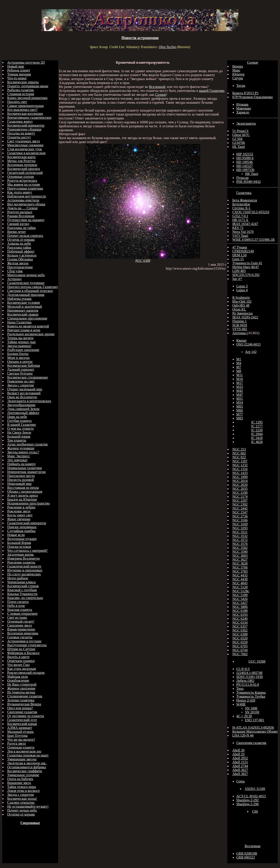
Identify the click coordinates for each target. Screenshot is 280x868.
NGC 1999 (240, 477)
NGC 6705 (240, 646)
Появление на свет (21, 381)
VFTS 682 (240, 329)
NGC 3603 (240, 556)
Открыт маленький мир (25, 389)
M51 (240, 399)
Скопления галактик (251, 743)
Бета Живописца (245, 200)
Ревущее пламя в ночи (24, 330)
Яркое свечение (19, 519)
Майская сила (17, 677)
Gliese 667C (241, 135)
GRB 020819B (247, 853)
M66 (240, 410)
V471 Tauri (240, 236)
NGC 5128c (241, 591)
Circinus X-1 (241, 208)
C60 (255, 811)
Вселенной (157, 87)
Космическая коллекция (25, 114)
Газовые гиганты (20, 637)
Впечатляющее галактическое (29, 118)
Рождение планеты (21, 562)
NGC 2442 (240, 508)
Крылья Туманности (22, 594)
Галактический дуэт (22, 720)
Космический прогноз (24, 169)
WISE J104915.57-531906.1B (253, 240)
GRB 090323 (246, 857)
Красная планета (20, 610)
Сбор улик (15, 271)
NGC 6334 (240, 623)
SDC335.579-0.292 (246, 275)
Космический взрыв (22, 724)
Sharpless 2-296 (248, 804)
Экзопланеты (246, 123)
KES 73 (238, 228)
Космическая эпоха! (22, 799)
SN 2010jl (252, 712)
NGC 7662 (240, 654)
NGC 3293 (240, 528)
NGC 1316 (240, 469)
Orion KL (239, 309)
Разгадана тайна (19, 247)
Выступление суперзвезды (27, 645)
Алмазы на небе (19, 244)
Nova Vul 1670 (243, 232)
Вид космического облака (26, 204)
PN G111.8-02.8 (248, 685)
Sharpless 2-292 (248, 800)
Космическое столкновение (28, 377)
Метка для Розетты (21, 161)
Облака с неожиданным (25, 492)
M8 (239, 371)
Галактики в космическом (26, 153)
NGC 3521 (240, 532)
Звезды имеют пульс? (23, 452)
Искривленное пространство (28, 503)
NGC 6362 (240, 630)
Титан (241, 86)
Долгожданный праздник (26, 295)
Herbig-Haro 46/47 (246, 267)
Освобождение (18, 680)
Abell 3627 (240, 770)
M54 (240, 403)
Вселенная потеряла (22, 165)
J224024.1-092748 (249, 673)
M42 (240, 391)
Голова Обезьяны (20, 259)
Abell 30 (238, 750)
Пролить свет (17, 102)
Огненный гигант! (21, 621)
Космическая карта (21, 157)
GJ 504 (237, 139)
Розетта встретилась (22, 181)
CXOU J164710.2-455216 (251, 212)
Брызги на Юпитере (22, 499)
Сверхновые (30, 823)
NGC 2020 (240, 485)
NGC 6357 (240, 626)
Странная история (21, 94)
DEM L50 (239, 255)
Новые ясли (16, 535)
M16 (240, 379)
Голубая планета (19, 421)
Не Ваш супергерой (22, 684)
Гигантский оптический (25, 173)
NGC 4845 (240, 583)
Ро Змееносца (242, 313)
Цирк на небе (17, 417)
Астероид (14, 279)
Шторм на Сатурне (21, 649)
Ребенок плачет (19, 70)
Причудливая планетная (25, 188)
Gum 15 (238, 259)
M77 (240, 414)
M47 (240, 395)
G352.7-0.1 (240, 216)
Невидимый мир (19, 484)
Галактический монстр (24, 566)
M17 (240, 383)
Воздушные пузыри (22, 539)
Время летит (17, 232)
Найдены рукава (19, 299)
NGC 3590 (240, 552)
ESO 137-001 (255, 720)
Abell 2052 (240, 758)
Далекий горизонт (21, 369)
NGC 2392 (240, 504)
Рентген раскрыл (20, 212)
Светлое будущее (20, 373)
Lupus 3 (242, 286)
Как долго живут (20, 192)
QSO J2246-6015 (248, 344)
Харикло (243, 112)
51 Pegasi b (240, 131)
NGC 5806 (240, 607)
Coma (240, 781)
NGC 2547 (240, 512)
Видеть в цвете (18, 657)
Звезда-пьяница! (19, 346)
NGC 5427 (240, 603)
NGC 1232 (240, 465)
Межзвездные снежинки (25, 145)
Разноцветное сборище (24, 129)
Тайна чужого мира (22, 787)
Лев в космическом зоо (24, 751)
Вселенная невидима (23, 633)
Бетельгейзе (241, 204)
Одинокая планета (21, 747)
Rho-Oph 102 (242, 301)
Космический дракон (23, 314)
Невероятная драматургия (26, 472)
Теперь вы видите (20, 338)
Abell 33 (238, 754)
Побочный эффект (21, 251)
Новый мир (16, 66)
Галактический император (27, 523)
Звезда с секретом (20, 385)
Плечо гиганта (18, 602)
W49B (241, 704)
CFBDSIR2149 (243, 251)
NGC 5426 (240, 599)
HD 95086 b (245, 158)
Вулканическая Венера (24, 704)
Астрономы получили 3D (26, 62)
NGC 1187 (240, 461)
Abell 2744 (240, 766)
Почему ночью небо (22, 810)
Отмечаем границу (21, 661)
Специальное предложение (27, 318)
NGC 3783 (240, 571)
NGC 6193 (240, 615)
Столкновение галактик (25, 696)
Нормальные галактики (25, 468)
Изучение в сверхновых (25, 570)
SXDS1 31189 (255, 789)
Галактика (244, 193)
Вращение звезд (19, 783)
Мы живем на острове (24, 184)
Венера (238, 66)
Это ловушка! (17, 460)
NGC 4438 (240, 579)
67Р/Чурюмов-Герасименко (253, 97)
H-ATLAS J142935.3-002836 (253, 727)
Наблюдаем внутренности (27, 196)
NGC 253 (239, 449)
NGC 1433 (240, 473)
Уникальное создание (23, 775)
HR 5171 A (240, 220)
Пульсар (242, 178)
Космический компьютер (26, 125)
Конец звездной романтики (27, 98)
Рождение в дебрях (21, 507)
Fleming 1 (239, 321)
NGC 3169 (240, 524)
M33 (240, 387)
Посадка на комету (21, 133)
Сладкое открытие (21, 803)
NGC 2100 (240, 493)
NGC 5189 (240, 595)
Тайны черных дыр (21, 342)
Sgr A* (237, 279)
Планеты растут (19, 137)
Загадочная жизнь (20, 555)
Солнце (161, 95)
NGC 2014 (240, 481)
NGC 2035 (240, 489)
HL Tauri (239, 147)
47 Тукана (240, 247)
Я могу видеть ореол (23, 495)
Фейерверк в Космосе (23, 653)
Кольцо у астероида (22, 255)
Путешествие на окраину (26, 220)
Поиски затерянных (22, 527)
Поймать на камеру (21, 464)
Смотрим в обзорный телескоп (30, 291)
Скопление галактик (22, 712)
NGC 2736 (240, 516)
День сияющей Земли (23, 409)
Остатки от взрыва (21, 814)
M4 (239, 363)
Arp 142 (251, 352)
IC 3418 (257, 438)
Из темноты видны (21, 692)
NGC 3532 (240, 536)
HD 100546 (244, 162)
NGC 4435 (240, 575)
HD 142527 (244, 166)
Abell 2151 (240, 762)
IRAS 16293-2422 (245, 317)
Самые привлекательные (25, 106)
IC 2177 (257, 426)
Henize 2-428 (246, 700)
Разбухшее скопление (23, 350)
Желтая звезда (18, 263)
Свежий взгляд (18, 224)
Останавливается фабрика (27, 767)
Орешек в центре (20, 362)
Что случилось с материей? (27, 551)
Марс (236, 70)
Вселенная (253, 846)
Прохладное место (21, 476)
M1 (239, 359)
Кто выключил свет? (22, 110)
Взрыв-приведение (21, 629)
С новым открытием (22, 614)
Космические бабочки (24, 366)
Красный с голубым (22, 590)
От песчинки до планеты (26, 716)
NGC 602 (239, 453)
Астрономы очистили (23, 200)
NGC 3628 (240, 563)
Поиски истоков (19, 547)
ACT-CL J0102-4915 (251, 796)
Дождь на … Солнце (22, 208)
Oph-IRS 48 (241, 305)
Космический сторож (23, 586)
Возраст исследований (24, 393)
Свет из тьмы (17, 617)
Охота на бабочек (20, 779)
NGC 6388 (143, 261)
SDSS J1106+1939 (249, 677)
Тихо (240, 689)
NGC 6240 (240, 619)
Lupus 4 (242, 290)
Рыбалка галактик (20, 90)
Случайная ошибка (21, 531)
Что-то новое (17, 78)
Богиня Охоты (18, 354)
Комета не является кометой (28, 326)
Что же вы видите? (21, 740)
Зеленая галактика (21, 700)
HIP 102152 (245, 154)
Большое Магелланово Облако (255, 731)
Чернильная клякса (21, 582)
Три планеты (17, 440)
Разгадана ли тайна (21, 228)
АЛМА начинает (20, 728)
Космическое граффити (25, 771)
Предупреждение (20, 267)
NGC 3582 (240, 548)
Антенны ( (240, 333)
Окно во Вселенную (22, 397)
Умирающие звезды (22, 759)
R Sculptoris (241, 298)
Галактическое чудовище (26, 283)
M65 (240, 406)
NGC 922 (239, 457)
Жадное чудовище (21, 448)
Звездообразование (21, 405)
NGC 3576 (240, 544)
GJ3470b (239, 143)
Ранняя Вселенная (21, 216)
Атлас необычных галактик (27, 444)
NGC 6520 (240, 638)
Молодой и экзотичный (24, 307)
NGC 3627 (240, 560)
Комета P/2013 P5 (245, 93)
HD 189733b (245, 170)
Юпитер (238, 74)
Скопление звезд (20, 625)
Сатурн (238, 78)
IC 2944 (257, 434)
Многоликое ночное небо (26, 275)
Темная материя (19, 74)
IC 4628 (257, 442)
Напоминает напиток (23, 310)
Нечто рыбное (18, 578)
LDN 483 (239, 271)
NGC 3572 (240, 540)
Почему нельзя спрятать (25, 236)
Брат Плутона (17, 736)
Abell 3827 (240, 774)
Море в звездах (18, 358)
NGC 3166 (240, 520)
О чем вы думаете (20, 429)
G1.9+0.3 (243, 669)
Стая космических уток (25, 149)
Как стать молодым (22, 669)
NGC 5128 (240, 587)
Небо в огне (16, 606)
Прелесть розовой (21, 480)
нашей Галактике (212, 91)
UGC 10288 (257, 661)
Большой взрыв (19, 436)
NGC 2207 (240, 500)
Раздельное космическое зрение (31, 334)
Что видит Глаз (18, 665)
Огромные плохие (21, 177)
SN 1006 (251, 708)
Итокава (242, 104)
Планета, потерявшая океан (28, 86)
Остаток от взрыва (21, 240)
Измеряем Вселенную (24, 558)
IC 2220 (257, 430)
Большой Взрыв (19, 543)
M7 (239, 367)
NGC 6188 (240, 611)
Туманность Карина (251, 692)
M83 (240, 418)
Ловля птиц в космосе (24, 791)
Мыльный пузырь (20, 732)
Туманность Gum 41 (247, 263)
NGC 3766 (240, 567)
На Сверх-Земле (19, 432)
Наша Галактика (19, 322)
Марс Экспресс (19, 456)
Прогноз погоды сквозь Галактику (33, 287)
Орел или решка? (20, 708)
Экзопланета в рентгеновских (29, 401)
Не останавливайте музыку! (28, 806)
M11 (240, 375)
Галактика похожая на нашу (28, 755)
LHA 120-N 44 (243, 735)
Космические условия (24, 303)
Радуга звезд (17, 743)
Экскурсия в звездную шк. (27, 763)
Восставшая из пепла (23, 488)
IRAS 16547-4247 (245, 224)
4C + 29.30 (244, 716)
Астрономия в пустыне (24, 641)
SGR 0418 (240, 325)
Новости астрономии (140, 38)
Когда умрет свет (20, 515)
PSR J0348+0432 (248, 182)
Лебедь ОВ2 (245, 681)
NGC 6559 (240, 642)
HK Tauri (252, 174)
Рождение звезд (19, 511)
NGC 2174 (240, 497)
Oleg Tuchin (167, 47)
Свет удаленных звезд (24, 141)
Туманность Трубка (251, 696)
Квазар (241, 340)
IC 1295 (257, 422)
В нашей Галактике (22, 425)
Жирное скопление (21, 688)
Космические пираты (23, 82)
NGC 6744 (240, 650)
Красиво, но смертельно (25, 598)
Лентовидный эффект (23, 413)
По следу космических (24, 574)
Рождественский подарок (26, 673)
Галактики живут (20, 121)
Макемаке (244, 108)
